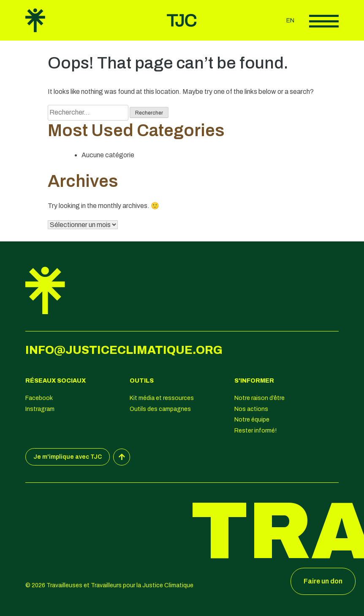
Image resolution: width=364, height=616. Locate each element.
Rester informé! (255, 431)
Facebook (39, 398)
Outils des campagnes (160, 409)
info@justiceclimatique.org (124, 350)
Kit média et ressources (162, 398)
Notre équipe (252, 420)
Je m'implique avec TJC (68, 457)
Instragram (40, 409)
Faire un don (323, 581)
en (290, 21)
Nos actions (251, 409)
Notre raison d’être (259, 398)
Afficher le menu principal (324, 21)
